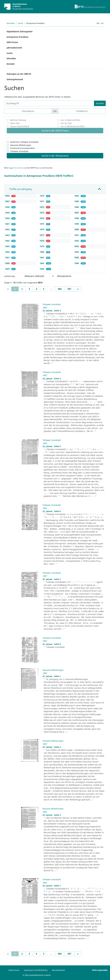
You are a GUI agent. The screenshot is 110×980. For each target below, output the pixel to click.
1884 (77, 196)
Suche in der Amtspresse (55, 156)
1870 (42, 196)
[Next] (78, 289)
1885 (77, 201)
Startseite (11, 23)
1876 (42, 229)
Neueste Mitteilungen (21, 145)
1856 (8, 196)
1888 (77, 218)
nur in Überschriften (70, 120)
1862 (8, 229)
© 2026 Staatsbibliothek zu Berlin (37, 975)
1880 (42, 252)
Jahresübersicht (14, 48)
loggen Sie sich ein (16, 168)
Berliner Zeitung (18, 120)
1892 (77, 241)
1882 (42, 263)
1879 (42, 246)
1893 (77, 246)
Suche (20, 23)
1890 (77, 229)
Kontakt (11, 64)
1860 (8, 218)
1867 (8, 258)
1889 (77, 224)
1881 (42, 258)
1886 (77, 207)
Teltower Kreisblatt (19, 151)
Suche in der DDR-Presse (55, 131)
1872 (42, 207)
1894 (77, 252)
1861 (8, 224)
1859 (8, 213)
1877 (42, 235)
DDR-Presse (12, 42)
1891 (77, 235)
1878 (42, 241)
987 (69, 289)
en (102, 23)
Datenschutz (14, 970)
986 (60, 289)
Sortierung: (10, 276)
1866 (8, 252)
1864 (8, 241)
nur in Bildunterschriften (73, 126)
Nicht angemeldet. (100, 970)
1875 (42, 224)
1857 (8, 201)
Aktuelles (11, 58)
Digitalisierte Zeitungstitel (19, 31)
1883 (42, 269)
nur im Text (66, 123)
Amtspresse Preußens (17, 37)
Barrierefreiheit (59, 970)
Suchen (100, 103)
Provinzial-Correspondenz (23, 148)
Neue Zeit (15, 123)
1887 (77, 213)
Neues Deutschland (20, 126)
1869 (8, 269)
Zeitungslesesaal (15, 79)
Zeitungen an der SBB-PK (19, 74)
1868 (8, 263)
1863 (8, 235)
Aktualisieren (64, 276)
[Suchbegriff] (49, 103)
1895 (77, 258)
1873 (42, 213)
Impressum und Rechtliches (36, 970)
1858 (8, 207)
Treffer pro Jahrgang (20, 189)
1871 (42, 201)
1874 (42, 218)
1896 (77, 263)
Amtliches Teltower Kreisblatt (24, 142)
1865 (8, 246)
